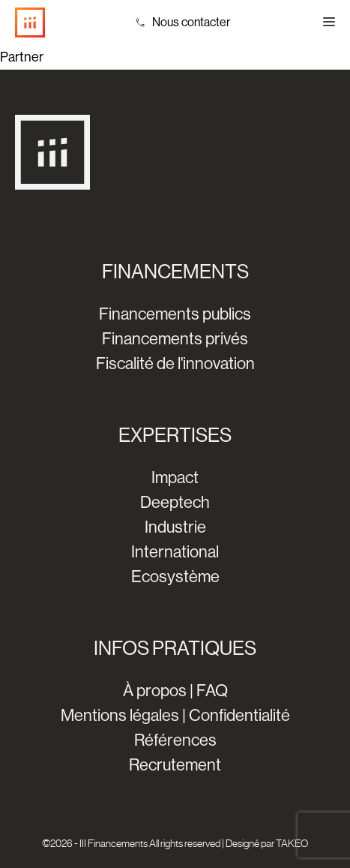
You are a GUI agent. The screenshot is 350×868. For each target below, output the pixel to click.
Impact (175, 478)
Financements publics (175, 314)
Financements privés (175, 339)
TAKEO (292, 843)
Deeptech (175, 502)
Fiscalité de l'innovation (175, 363)
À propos (155, 691)
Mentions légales (120, 715)
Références (175, 740)
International (175, 552)
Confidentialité (239, 715)
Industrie (175, 527)
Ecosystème (175, 577)
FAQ (212, 691)
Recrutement (175, 765)
